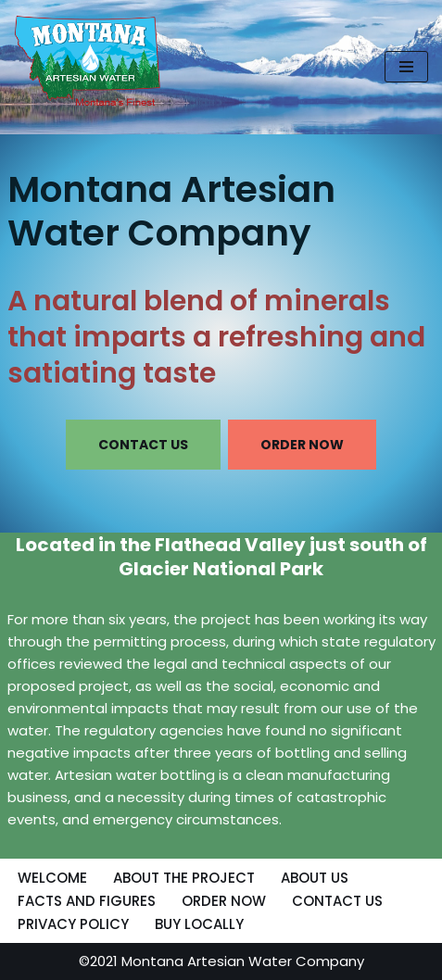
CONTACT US (143, 445)
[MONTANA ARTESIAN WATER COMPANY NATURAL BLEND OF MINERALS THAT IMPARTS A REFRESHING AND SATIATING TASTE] (88, 63)
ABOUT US (315, 878)
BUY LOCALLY (199, 924)
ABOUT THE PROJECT (184, 878)
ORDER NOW (302, 445)
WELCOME (52, 878)
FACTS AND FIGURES (87, 901)
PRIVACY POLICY (73, 924)
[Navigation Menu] (406, 67)
